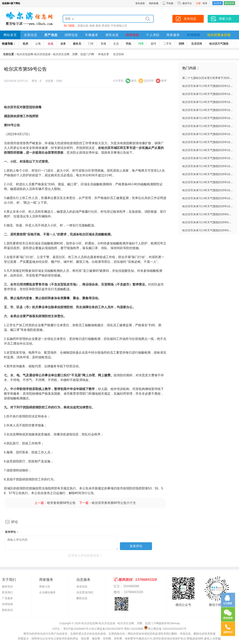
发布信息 (82, 586)
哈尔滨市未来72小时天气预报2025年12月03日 (210, 86)
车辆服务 (92, 35)
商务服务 (173, 35)
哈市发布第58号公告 (61, 503)
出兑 (51, 44)
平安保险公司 (119, 26)
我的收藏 (154, 3)
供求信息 (132, 35)
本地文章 (103, 54)
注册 (198, 3)
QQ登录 (218, 3)
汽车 (141, 44)
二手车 (167, 44)
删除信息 (82, 598)
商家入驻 (45, 586)
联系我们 (7, 592)
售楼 (103, 44)
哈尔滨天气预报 (219, 44)
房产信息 (51, 35)
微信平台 (187, 3)
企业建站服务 (47, 592)
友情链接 (7, 604)
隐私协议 (7, 610)
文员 (116, 44)
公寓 (38, 44)
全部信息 (31, 35)
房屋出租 (83, 26)
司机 (129, 44)
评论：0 (36, 81)
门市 (91, 44)
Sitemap (175, 623)
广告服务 (7, 598)
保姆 (92, 26)
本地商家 (194, 35)
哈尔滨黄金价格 (219, 35)
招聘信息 (71, 35)
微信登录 (229, 3)
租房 (25, 44)
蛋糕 (98, 26)
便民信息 (112, 35)
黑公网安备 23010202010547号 (165, 629)
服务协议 (7, 586)
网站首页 (10, 35)
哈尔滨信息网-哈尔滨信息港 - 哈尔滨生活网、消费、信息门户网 (55, 54)
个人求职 (153, 35)
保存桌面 (140, 3)
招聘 (181, 44)
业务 (63, 44)
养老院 (106, 26)
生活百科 (197, 44)
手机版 (168, 3)
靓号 (154, 44)
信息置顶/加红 (85, 592)
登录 (205, 3)
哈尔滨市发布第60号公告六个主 (114, 503)
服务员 (77, 44)
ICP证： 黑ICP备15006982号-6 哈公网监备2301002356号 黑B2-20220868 (98, 629)
